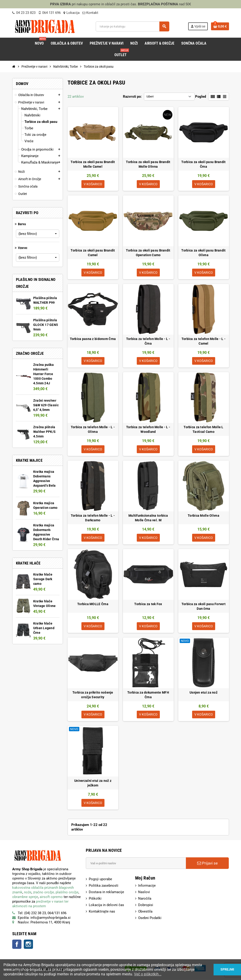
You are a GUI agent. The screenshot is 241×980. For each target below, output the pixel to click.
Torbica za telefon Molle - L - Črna (148, 341)
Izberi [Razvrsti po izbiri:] (150, 96)
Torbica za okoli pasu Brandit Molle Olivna (148, 164)
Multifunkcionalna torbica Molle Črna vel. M (148, 518)
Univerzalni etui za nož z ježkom (93, 783)
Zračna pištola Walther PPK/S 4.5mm (45, 432)
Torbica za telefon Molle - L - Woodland (148, 430)
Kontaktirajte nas (102, 912)
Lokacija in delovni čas (106, 905)
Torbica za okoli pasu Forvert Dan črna (204, 607)
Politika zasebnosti (104, 886)
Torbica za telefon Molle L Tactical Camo (203, 430)
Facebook (17, 945)
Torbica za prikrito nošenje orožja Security (93, 695)
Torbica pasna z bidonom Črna (93, 339)
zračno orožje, (44, 893)
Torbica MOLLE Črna (93, 604)
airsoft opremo (51, 897)
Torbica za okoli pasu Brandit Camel (93, 253)
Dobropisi (146, 905)
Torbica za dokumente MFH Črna (148, 695)
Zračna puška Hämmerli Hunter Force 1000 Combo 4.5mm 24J (43, 374)
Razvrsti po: (132, 97)
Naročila (145, 899)
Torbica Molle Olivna (204, 516)
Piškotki (95, 899)
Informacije (147, 886)
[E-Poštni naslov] (136, 864)
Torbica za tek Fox (148, 604)
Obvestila (145, 912)
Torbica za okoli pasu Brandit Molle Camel (93, 164)
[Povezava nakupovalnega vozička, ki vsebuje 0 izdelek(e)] (220, 26)
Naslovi (144, 892)
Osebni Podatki (150, 918)
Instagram (28, 945)
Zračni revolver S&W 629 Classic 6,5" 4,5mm (46, 405)
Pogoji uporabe (100, 880)
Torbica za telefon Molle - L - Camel (204, 341)
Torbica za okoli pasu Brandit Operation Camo (148, 253)
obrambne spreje (25, 897)
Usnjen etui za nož (204, 693)
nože (28, 893)
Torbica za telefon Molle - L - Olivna (93, 430)
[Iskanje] (132, 26)
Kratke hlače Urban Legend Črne (44, 628)
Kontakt (90, 13)
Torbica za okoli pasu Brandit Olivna (203, 253)
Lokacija (71, 13)
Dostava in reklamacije (106, 892)
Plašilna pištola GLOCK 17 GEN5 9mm (46, 325)
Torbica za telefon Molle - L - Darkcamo (93, 518)
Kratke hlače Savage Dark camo (43, 579)
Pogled (201, 97)
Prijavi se (207, 864)
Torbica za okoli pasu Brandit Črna (203, 164)
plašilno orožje (67, 893)
